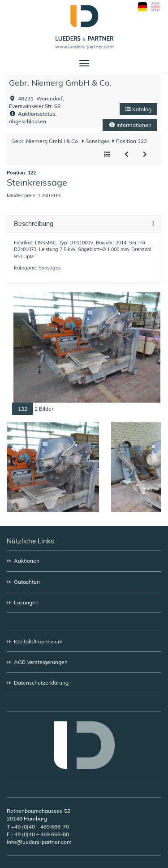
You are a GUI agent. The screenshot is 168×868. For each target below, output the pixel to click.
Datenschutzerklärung (41, 683)
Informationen (130, 125)
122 (23, 409)
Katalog (138, 109)
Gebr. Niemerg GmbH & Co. (60, 83)
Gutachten (27, 582)
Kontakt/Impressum (38, 641)
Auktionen (27, 561)
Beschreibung (34, 224)
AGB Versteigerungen (41, 662)
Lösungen (26, 602)
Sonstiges (97, 141)
